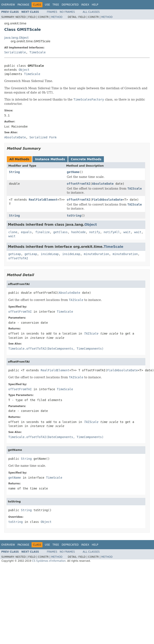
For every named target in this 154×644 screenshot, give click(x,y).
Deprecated (70, 5)
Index (85, 5)
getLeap (15, 254)
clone (13, 232)
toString (74, 216)
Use (47, 5)
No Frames (67, 12)
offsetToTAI (18, 258)
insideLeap (50, 254)
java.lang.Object (16, 38)
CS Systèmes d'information (49, 561)
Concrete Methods (86, 159)
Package (23, 5)
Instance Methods (50, 159)
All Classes (91, 12)
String (14, 172)
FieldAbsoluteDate (107, 200)
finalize (42, 232)
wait (127, 232)
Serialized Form (43, 137)
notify (95, 232)
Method (57, 17)
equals (26, 232)
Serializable (15, 52)
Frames (52, 12)
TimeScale (38, 52)
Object (24, 70)
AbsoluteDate (103, 184)
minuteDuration (96, 254)
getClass (60, 232)
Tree (56, 5)
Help (95, 5)
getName (73, 172)
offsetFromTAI (78, 184)
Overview (8, 5)
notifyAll (112, 232)
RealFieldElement (43, 200)
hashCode (78, 232)
